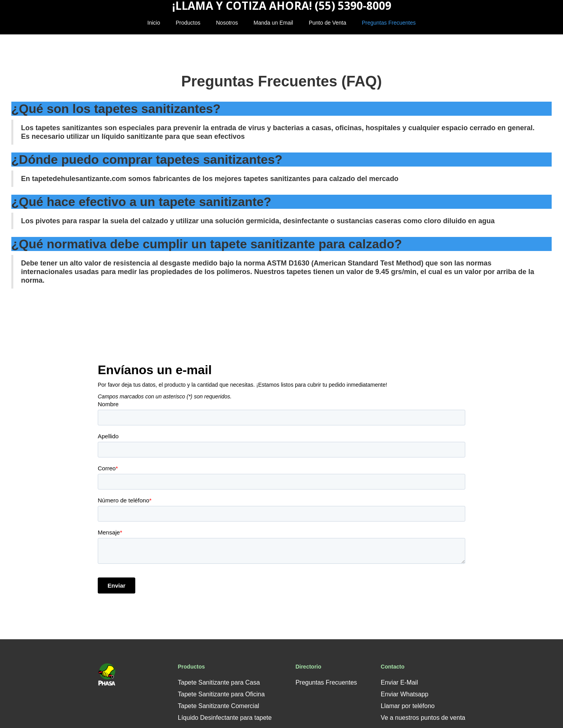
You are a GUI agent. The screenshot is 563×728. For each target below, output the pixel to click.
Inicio (154, 23)
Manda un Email (273, 23)
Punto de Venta (328, 23)
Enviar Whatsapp (405, 694)
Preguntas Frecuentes (389, 23)
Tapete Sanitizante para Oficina (221, 694)
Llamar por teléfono (408, 706)
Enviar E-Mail (399, 682)
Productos (188, 23)
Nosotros (227, 23)
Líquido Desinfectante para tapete (225, 718)
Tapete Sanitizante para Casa (219, 682)
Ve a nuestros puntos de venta (423, 718)
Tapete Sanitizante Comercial (219, 706)
